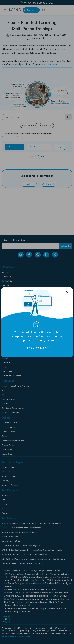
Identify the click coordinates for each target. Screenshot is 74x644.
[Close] (67, 292)
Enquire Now (37, 348)
